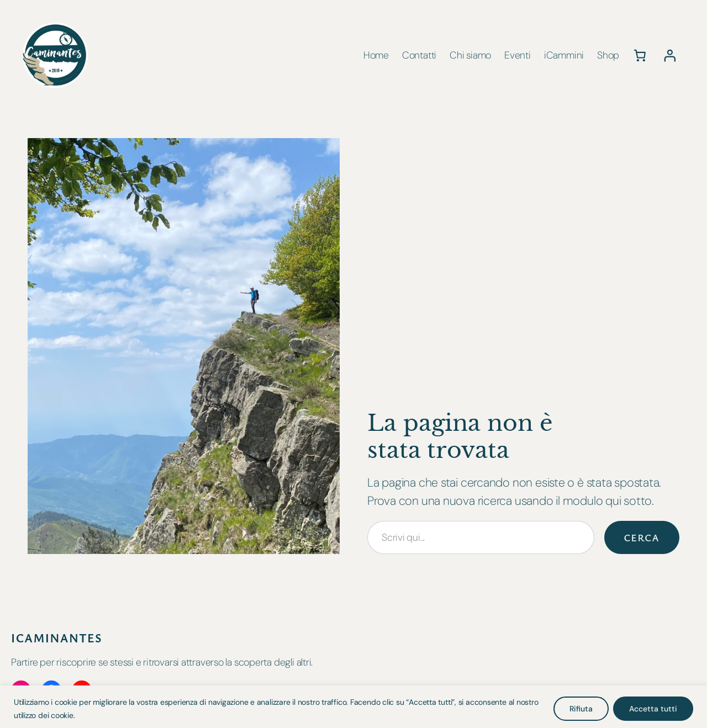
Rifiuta (581, 709)
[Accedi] (670, 55)
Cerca (642, 537)
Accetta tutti (653, 709)
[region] (353, 707)
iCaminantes (57, 638)
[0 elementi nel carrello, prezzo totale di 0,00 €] (640, 55)
